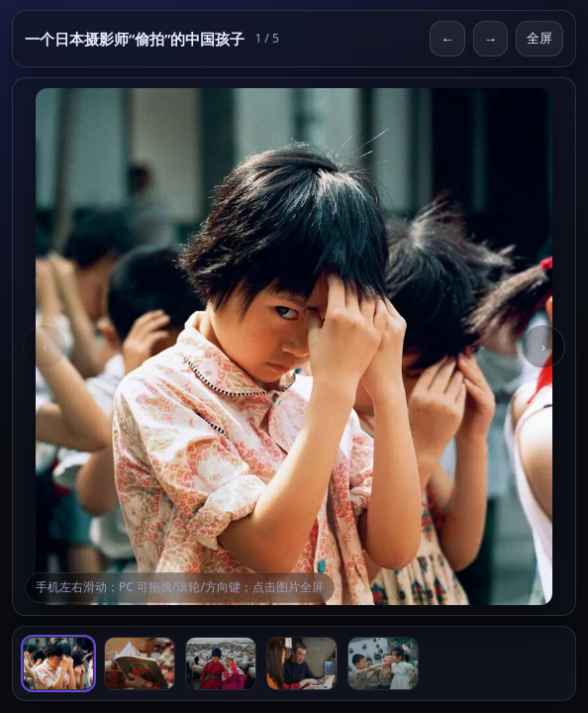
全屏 (539, 38)
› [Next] (543, 347)
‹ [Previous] (45, 347)
